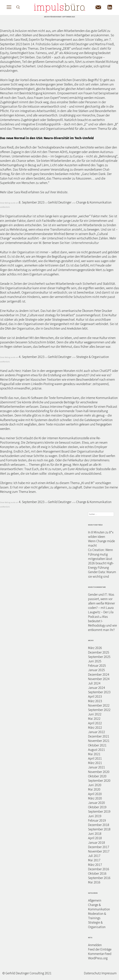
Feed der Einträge (100, 949)
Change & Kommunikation (94, 202)
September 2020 (99, 781)
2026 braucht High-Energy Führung (101, 565)
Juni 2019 (95, 816)
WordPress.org (98, 958)
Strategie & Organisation (93, 357)
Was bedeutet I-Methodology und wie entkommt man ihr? (102, 623)
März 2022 (95, 727)
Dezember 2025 (99, 652)
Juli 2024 (94, 683)
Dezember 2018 (99, 825)
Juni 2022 (95, 714)
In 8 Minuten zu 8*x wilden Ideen (101, 534)
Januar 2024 (97, 688)
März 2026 (95, 648)
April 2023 (95, 696)
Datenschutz (92, 973)
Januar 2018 (97, 843)
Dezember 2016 (99, 869)
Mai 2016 (94, 882)
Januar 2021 (97, 767)
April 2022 (95, 723)
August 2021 (97, 750)
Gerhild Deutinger (60, 202)
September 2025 (99, 657)
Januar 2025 (97, 670)
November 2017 (99, 851)
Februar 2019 (97, 820)
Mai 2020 (94, 789)
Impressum (109, 973)
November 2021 (99, 741)
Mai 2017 (94, 860)
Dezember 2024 (99, 674)
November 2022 (99, 705)
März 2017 (95, 865)
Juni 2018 (95, 834)
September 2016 (99, 878)
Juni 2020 (95, 785)
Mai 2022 (94, 719)
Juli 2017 (94, 856)
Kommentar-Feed (100, 954)
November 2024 (99, 679)
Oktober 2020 (97, 776)
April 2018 (95, 838)
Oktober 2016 (97, 873)
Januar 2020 (97, 803)
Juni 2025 (95, 661)
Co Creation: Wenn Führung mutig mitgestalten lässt (100, 554)
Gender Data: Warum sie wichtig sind (102, 574)
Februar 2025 (97, 666)
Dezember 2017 (99, 847)
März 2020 (95, 798)
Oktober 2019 (97, 807)
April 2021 (95, 758)
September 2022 (99, 710)
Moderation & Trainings (97, 916)
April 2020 (95, 794)
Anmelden (95, 945)
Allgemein (95, 900)
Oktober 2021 (97, 745)
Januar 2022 (97, 732)
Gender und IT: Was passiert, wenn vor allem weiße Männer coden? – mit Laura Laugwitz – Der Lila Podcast (101, 606)
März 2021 (95, 763)
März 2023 (95, 701)
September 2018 (99, 829)
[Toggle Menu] (8, 8)
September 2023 (99, 692)
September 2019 (99, 811)
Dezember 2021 (99, 736)
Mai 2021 (94, 754)
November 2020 (99, 772)
